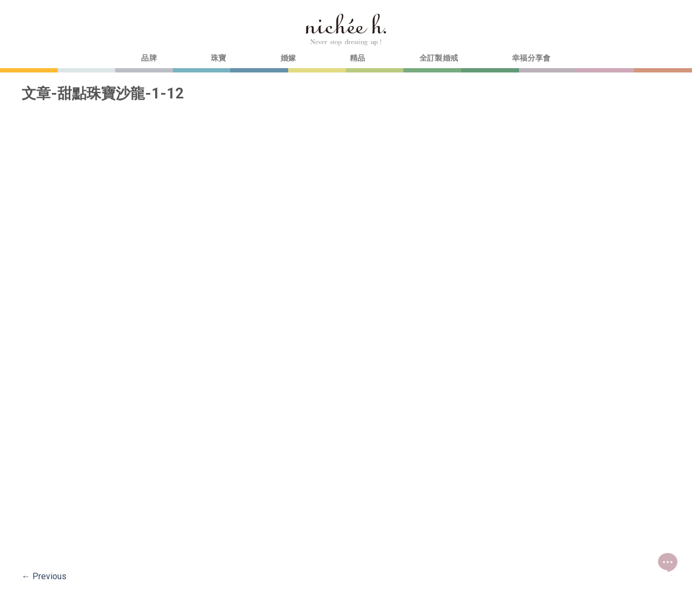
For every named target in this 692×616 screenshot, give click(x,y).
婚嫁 (288, 58)
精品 (358, 58)
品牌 (149, 58)
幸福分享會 (531, 58)
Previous (44, 576)
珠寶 (219, 58)
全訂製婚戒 (439, 58)
